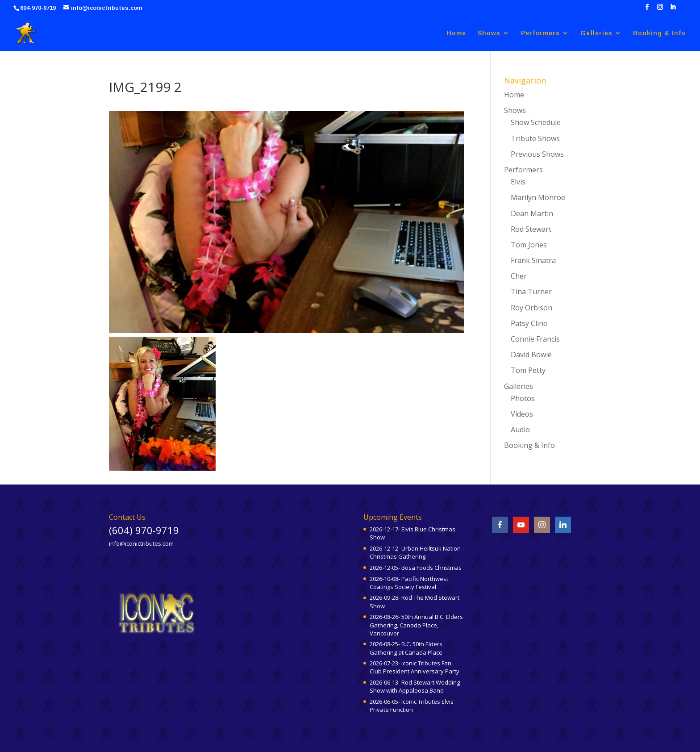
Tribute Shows (535, 138)
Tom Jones (529, 245)
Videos (522, 414)
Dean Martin (532, 213)
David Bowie (531, 355)
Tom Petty (528, 370)
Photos (523, 398)
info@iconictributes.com (141, 543)
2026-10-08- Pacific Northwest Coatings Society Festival (409, 583)
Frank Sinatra (533, 260)
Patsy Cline (529, 323)
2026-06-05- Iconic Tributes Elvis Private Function (412, 706)
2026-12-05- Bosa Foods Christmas (416, 568)
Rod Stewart (531, 229)
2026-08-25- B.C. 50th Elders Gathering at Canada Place (406, 648)
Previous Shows (537, 154)
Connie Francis (535, 339)
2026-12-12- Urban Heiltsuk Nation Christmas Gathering (415, 552)
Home (456, 33)
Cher (519, 276)
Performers (540, 33)
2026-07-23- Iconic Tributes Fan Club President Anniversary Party (415, 667)
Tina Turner (531, 292)
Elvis (518, 182)
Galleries (596, 33)
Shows (489, 33)
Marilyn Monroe (538, 197)
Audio (520, 430)
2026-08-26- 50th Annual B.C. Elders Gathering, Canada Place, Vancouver (416, 625)
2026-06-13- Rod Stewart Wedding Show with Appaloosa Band (415, 686)
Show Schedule (536, 122)
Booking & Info (659, 33)
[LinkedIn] (673, 10)
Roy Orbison (531, 308)
